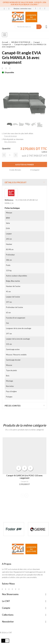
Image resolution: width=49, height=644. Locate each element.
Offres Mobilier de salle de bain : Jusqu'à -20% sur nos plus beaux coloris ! (24, 3)
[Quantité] (10, 155)
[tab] (24, 182)
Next (26, 495)
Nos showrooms (10, 142)
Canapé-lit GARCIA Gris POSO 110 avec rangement (24, 477)
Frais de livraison (11, 136)
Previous (23, 495)
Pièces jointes (13, 406)
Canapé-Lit (24, 481)
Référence (9, 200)
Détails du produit (16, 182)
